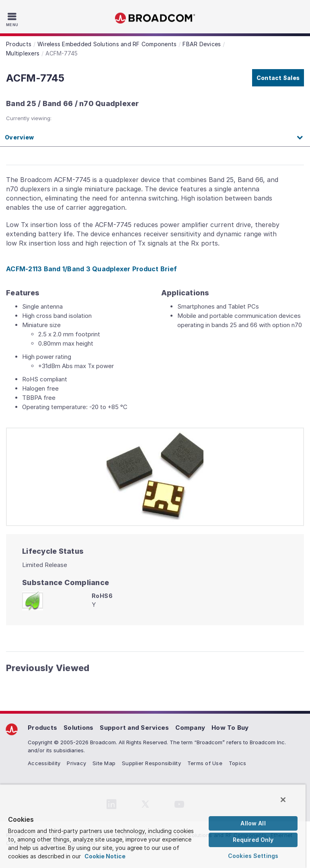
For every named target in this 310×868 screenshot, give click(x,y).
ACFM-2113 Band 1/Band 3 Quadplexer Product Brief (91, 269)
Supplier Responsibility (151, 763)
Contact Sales (278, 78)
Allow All (253, 823)
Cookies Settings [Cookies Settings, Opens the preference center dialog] (253, 856)
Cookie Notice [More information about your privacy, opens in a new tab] (105, 856)
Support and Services (134, 728)
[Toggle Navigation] (13, 19)
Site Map (104, 763)
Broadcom (155, 18)
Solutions (78, 728)
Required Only (253, 840)
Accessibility (44, 763)
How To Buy (230, 728)
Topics (238, 763)
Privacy (76, 763)
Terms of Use (205, 763)
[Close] (283, 800)
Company (190, 728)
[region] (153, 826)
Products (42, 728)
